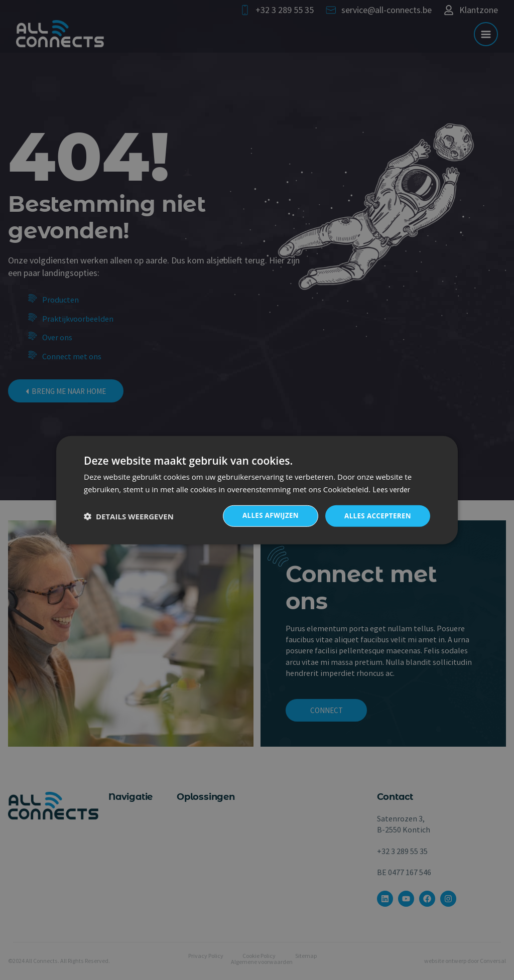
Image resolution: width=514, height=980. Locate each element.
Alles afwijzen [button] (266, 516)
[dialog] (257, 490)
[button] (129, 516)
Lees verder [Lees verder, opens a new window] (391, 488)
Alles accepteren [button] (376, 516)
